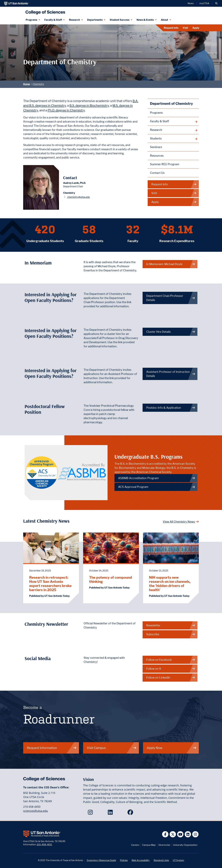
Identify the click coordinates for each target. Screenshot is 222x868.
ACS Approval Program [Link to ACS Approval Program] (157, 487)
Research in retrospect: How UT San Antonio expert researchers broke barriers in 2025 (50, 584)
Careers (135, 845)
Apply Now (172, 748)
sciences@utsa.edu (36, 811)
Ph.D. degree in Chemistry (66, 110)
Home (27, 84)
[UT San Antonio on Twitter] (173, 834)
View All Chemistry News (181, 522)
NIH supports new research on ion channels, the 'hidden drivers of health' (170, 584)
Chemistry (38, 84)
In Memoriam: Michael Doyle (171, 264)
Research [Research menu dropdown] (74, 20)
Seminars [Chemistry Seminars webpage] (156, 147)
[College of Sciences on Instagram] (91, 813)
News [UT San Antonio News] (191, 3)
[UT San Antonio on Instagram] (195, 834)
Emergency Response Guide (101, 860)
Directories (164, 845)
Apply (196, 28)
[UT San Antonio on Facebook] (165, 834)
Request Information (52, 748)
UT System (178, 860)
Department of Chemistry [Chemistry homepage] (171, 103)
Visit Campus (112, 748)
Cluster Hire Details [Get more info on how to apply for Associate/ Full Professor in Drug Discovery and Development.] (171, 332)
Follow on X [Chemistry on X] (171, 669)
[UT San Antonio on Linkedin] (188, 834)
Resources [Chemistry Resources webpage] (157, 156)
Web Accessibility (141, 860)
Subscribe (171, 634)
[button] (216, 3)
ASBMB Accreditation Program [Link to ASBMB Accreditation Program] (157, 478)
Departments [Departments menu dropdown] (95, 20)
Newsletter (171, 625)
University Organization (185, 845)
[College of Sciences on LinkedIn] (111, 813)
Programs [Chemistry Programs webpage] (156, 113)
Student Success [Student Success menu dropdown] (120, 20)
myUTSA (204, 3)
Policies (124, 860)
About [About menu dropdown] (164, 20)
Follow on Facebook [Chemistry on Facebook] (171, 660)
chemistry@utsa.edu (79, 197)
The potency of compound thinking (111, 579)
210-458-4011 (44, 844)
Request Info (171, 28)
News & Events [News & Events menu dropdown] (145, 20)
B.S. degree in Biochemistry (89, 105)
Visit (185, 28)
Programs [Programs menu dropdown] (31, 20)
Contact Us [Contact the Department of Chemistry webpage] (157, 173)
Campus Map (149, 845)
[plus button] (173, 121)
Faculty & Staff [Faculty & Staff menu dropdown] (53, 20)
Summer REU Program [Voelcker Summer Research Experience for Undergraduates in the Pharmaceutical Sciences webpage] (165, 164)
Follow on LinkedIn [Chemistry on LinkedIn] (171, 678)
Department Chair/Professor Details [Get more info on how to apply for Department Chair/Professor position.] (171, 298)
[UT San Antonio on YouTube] (180, 834)
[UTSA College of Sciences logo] (45, 11)
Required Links (161, 860)
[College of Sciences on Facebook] (131, 813)
